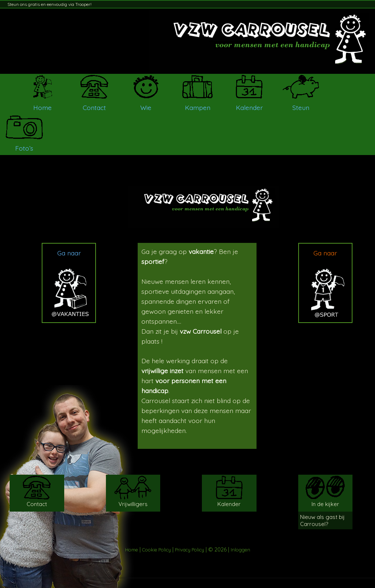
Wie (146, 107)
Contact (94, 107)
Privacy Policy (190, 550)
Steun (301, 107)
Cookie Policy (156, 550)
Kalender (249, 107)
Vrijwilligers (133, 504)
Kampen (198, 107)
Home (42, 107)
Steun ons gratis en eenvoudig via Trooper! (49, 4)
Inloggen (240, 550)
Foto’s (24, 148)
